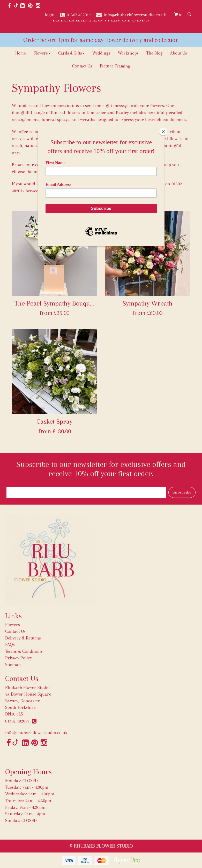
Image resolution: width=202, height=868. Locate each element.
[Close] (163, 132)
